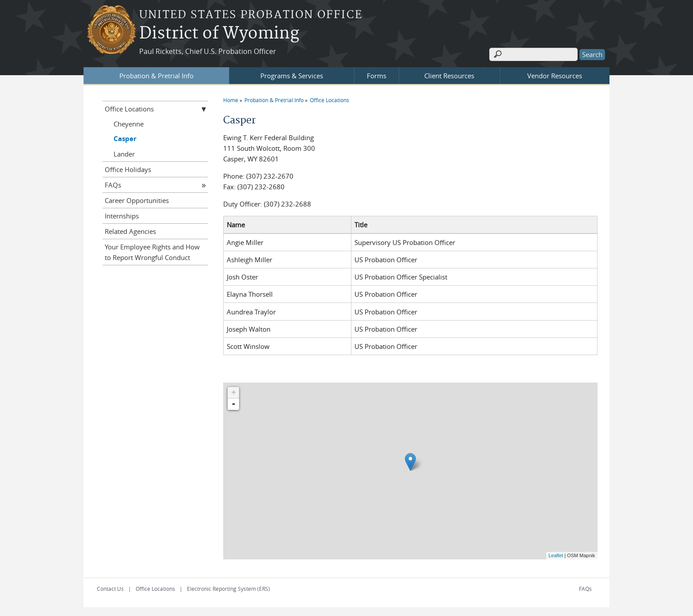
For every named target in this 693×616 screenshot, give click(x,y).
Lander (124, 154)
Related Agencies (130, 231)
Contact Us (110, 589)
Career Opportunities (137, 200)
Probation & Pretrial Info (156, 76)
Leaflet (556, 555)
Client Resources (449, 76)
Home (231, 100)
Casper (125, 139)
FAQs (113, 185)
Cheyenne (129, 124)
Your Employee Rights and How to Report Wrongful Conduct (152, 252)
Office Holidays (128, 169)
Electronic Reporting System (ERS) (228, 589)
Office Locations (329, 100)
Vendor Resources (555, 76)
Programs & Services (292, 76)
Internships (122, 216)
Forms (377, 76)
